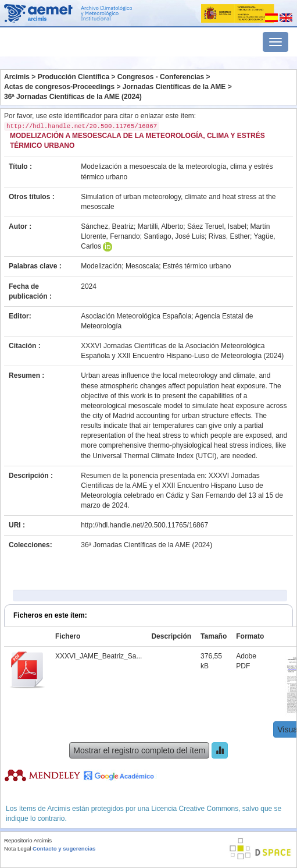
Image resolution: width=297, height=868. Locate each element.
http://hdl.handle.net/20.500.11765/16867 (144, 525)
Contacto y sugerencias (64, 848)
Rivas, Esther (229, 236)
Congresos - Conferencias (161, 77)
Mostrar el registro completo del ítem (139, 750)
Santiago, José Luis (174, 236)
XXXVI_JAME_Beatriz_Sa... (99, 656)
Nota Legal (17, 848)
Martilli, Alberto (161, 226)
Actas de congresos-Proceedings (59, 87)
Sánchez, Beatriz (107, 226)
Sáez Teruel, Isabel (217, 226)
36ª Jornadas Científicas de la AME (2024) (73, 97)
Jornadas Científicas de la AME (174, 87)
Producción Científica (74, 77)
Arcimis (17, 77)
